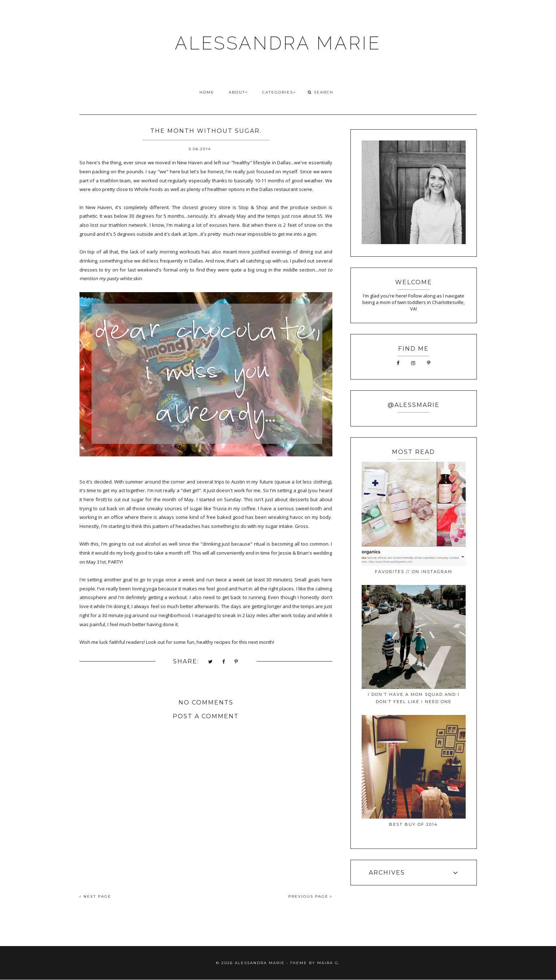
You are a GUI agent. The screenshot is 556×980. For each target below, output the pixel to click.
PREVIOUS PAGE (310, 896)
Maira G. (329, 963)
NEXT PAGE (95, 896)
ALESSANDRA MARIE (278, 43)
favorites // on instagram (414, 572)
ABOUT (238, 92)
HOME (207, 92)
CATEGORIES (279, 92)
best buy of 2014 (413, 824)
